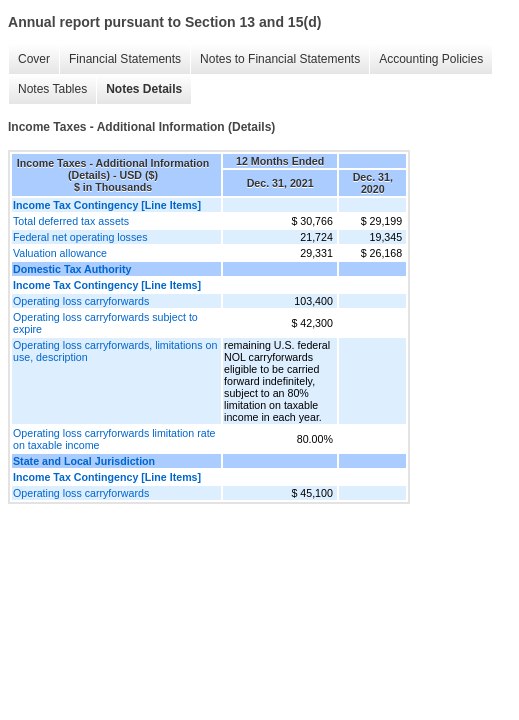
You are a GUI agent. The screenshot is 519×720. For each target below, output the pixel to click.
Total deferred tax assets (71, 221)
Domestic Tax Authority (72, 269)
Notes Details (144, 89)
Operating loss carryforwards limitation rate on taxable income (114, 439)
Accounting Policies (431, 59)
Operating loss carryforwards (81, 301)
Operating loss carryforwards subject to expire (105, 323)
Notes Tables (52, 89)
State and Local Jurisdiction (84, 461)
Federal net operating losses (80, 237)
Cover (34, 59)
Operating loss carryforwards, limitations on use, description (115, 351)
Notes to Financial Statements (280, 59)
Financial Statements (125, 59)
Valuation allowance (60, 253)
